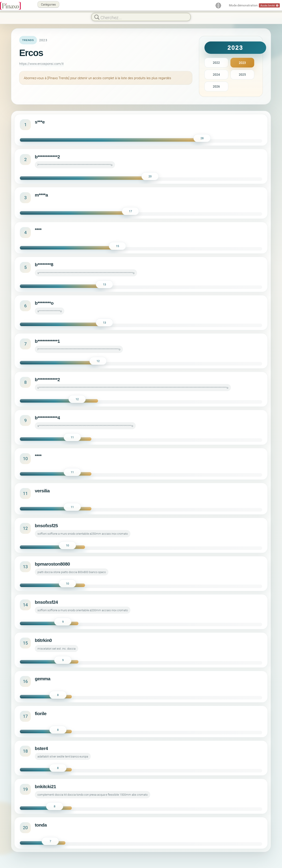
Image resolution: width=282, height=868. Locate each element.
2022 (216, 63)
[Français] (218, 6)
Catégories (48, 4)
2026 (216, 86)
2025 (242, 74)
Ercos (31, 53)
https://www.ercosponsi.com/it (41, 64)
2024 (216, 74)
